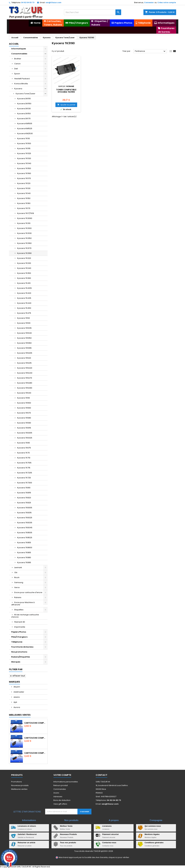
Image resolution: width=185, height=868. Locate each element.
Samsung (19, 582)
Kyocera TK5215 (24, 363)
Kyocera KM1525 (25, 128)
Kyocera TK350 (24, 273)
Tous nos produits (68, 843)
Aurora (17, 707)
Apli (15, 702)
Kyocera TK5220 (25, 368)
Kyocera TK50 (23, 318)
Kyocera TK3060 (25, 218)
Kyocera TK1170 (24, 178)
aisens (16, 697)
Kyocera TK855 (24, 543)
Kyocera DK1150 (24, 104)
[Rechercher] (93, 12)
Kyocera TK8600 (25, 548)
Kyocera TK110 (23, 138)
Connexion (149, 2)
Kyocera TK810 (24, 488)
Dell (16, 69)
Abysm (17, 687)
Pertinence (150, 51)
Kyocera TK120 (24, 183)
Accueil (14, 44)
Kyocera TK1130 (24, 158)
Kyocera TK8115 (24, 493)
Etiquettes (19, 610)
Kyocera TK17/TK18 (25, 213)
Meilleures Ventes (20, 715)
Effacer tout (17, 676)
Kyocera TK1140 (24, 163)
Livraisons (107, 826)
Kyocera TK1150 (24, 168)
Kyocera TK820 (24, 498)
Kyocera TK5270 (25, 378)
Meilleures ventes (19, 789)
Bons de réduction (62, 800)
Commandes (60, 789)
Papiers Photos (19, 632)
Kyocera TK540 (24, 393)
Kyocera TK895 (24, 562)
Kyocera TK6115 (24, 428)
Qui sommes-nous (153, 826)
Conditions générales (154, 843)
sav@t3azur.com (53, 2)
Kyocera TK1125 (24, 153)
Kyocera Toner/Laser (25, 94)
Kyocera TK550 (24, 403)
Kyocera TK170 (24, 208)
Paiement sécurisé (110, 834)
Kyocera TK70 (23, 453)
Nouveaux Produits (68, 834)
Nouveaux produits (20, 785)
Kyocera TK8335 (25, 523)
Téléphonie (17, 642)
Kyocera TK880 (24, 558)
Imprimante (20, 627)
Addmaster (19, 692)
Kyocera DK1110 (24, 99)
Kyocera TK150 (24, 198)
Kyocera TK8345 (25, 528)
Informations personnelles (66, 782)
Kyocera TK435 (24, 298)
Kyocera (18, 89)
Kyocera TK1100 (24, 143)
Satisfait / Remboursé (27, 834)
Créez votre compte (167, 2)
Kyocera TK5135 (24, 328)
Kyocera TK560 (24, 408)
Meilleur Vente (66, 826)
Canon (17, 64)
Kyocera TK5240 (25, 373)
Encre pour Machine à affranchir (23, 604)
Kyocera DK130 (24, 109)
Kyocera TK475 (24, 313)
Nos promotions (19, 652)
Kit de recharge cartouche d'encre (25, 616)
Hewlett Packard (22, 79)
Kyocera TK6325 (25, 438)
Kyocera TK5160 (24, 343)
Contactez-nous (109, 843)
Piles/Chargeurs (19, 637)
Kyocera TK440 (24, 303)
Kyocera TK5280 (25, 383)
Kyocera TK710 (24, 458)
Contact (101, 775)
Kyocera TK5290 (25, 388)
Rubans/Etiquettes (21, 657)
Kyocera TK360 (24, 278)
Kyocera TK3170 (24, 248)
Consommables (19, 54)
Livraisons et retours (27, 826)
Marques (16, 662)
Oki (16, 572)
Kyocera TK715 (24, 468)
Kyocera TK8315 (24, 513)
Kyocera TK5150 (24, 338)
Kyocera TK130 (24, 188)
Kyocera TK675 (24, 448)
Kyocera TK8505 (25, 533)
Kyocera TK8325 (25, 518)
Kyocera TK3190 (24, 253)
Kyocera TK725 (24, 478)
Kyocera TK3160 (24, 243)
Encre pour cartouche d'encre (28, 592)
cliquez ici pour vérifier (119, 857)
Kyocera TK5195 (24, 348)
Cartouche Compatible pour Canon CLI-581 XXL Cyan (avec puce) (35, 753)
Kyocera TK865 (24, 553)
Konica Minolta (21, 84)
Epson (17, 74)
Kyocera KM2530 (25, 133)
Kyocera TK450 (24, 308)
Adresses (58, 797)
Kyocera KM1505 (25, 124)
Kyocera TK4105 (24, 288)
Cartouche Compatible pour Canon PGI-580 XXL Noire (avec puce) (35, 723)
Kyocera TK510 (24, 323)
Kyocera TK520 (24, 358)
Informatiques (19, 49)
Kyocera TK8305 (25, 508)
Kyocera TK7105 (24, 463)
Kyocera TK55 (23, 398)
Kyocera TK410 (24, 283)
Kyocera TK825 (24, 503)
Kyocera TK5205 (25, 353)
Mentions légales (152, 834)
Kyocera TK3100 (24, 228)
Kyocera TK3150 (24, 238)
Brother (18, 59)
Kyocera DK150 (24, 114)
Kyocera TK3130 (24, 233)
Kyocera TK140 (24, 193)
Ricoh (17, 577)
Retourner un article (27, 843)
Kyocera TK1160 (24, 173)
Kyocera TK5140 (24, 333)
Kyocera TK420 (24, 293)
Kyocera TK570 (24, 413)
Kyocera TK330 (24, 263)
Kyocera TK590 (24, 423)
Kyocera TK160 (24, 203)
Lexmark (18, 567)
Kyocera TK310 (24, 223)
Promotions (16, 782)
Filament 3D (20, 622)
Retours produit (61, 785)
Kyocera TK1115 (24, 148)
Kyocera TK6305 (25, 433)
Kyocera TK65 (23, 443)
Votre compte (62, 775)
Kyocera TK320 (24, 258)
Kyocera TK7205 (25, 473)
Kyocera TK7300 (25, 483)
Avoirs (56, 793)
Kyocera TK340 (24, 268)
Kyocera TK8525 (25, 538)
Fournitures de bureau (22, 647)
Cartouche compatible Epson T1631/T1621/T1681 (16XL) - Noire (35, 738)
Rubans (18, 597)
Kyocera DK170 (24, 119)
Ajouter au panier (66, 105)
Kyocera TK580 (24, 418)
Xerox (17, 587)
